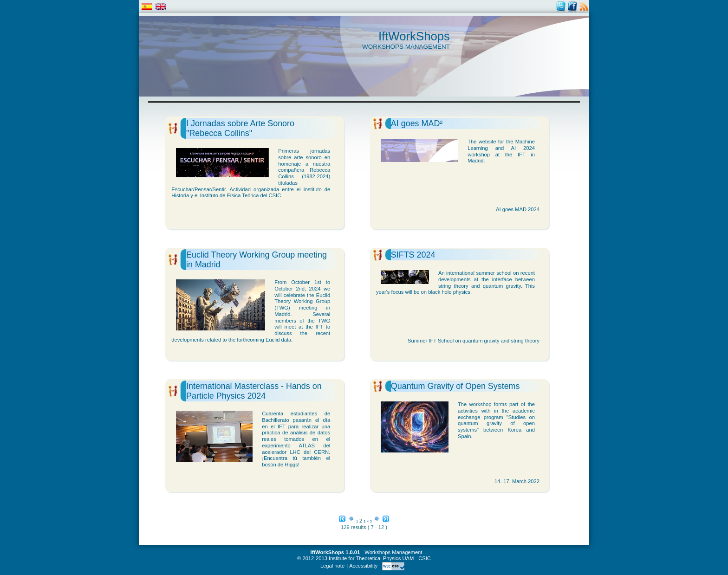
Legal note (332, 566)
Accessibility (363, 566)
